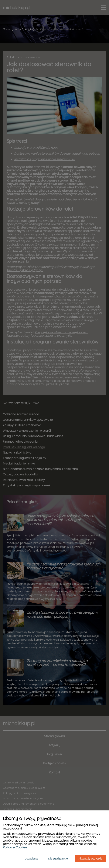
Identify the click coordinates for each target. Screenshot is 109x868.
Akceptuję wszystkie (90, 859)
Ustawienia (31, 859)
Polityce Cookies (15, 847)
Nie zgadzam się (58, 859)
